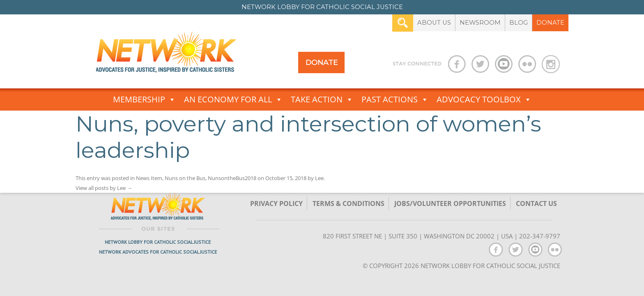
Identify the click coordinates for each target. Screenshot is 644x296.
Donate (550, 23)
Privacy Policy (276, 203)
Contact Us (536, 203)
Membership (144, 99)
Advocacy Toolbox (484, 99)
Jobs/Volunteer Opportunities (450, 203)
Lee (319, 178)
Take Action (322, 99)
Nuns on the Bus (185, 178)
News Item (149, 178)
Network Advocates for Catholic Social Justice (158, 252)
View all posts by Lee (104, 188)
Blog (519, 23)
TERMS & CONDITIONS (348, 203)
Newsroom (480, 23)
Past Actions (395, 99)
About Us (434, 23)
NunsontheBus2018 (232, 178)
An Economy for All (233, 99)
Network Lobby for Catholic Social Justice (158, 242)
